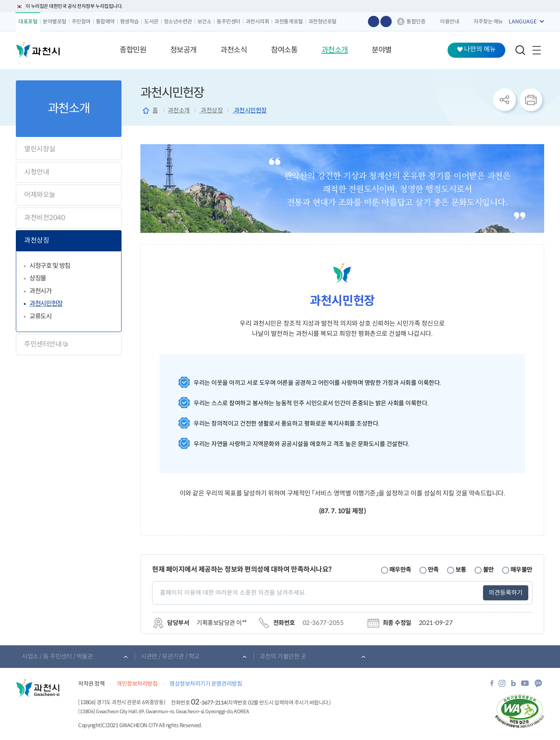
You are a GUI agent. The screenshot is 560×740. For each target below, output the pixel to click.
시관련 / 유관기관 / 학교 (170, 656)
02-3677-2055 (323, 623)
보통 (461, 570)
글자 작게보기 (386, 22)
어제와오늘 (40, 195)
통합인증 (416, 22)
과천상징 (37, 240)
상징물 (38, 278)
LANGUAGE (523, 22)
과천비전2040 (45, 218)
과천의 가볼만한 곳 (283, 656)
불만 (488, 570)
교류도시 (41, 316)
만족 (433, 570)
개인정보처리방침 (137, 684)
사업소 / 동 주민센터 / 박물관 (57, 656)
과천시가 (41, 291)
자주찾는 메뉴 (488, 22)
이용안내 (449, 22)
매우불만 (522, 570)
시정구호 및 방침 (50, 266)
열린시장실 (40, 149)
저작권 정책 (91, 684)
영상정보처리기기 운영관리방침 (206, 684)
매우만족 (400, 570)
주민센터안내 (46, 344)
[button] (133, 50)
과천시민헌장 (46, 304)
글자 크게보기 (374, 22)
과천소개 (179, 110)
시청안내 (37, 172)
